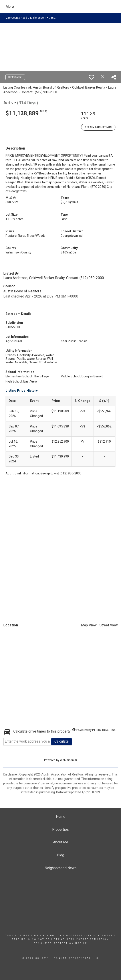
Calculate (61, 741)
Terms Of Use (18, 935)
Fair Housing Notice (31, 939)
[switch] (91, 77)
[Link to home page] (46, 7)
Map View (89, 625)
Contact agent (15, 77)
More (10, 7)
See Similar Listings (98, 127)
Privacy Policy (48, 935)
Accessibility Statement (90, 935)
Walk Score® (68, 760)
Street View (109, 625)
